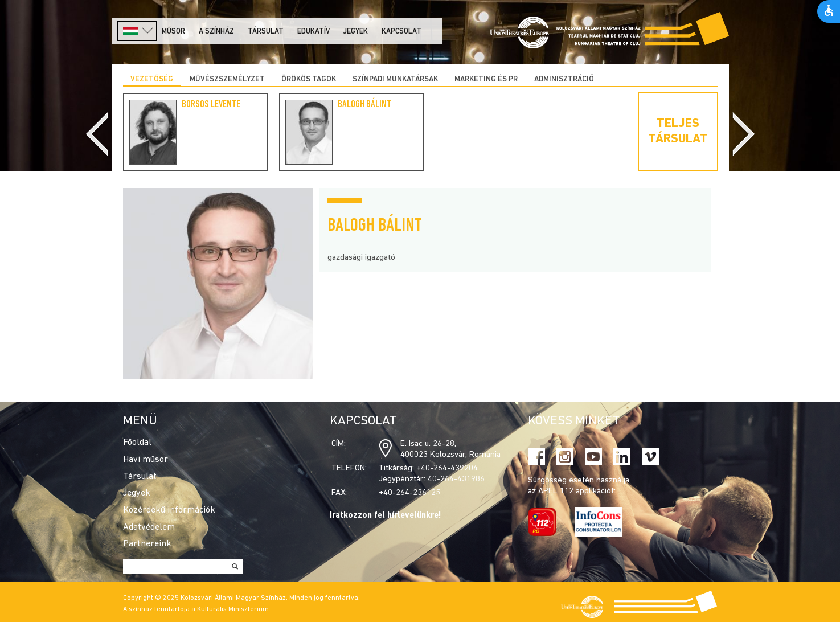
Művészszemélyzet (227, 79)
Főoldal (137, 443)
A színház (216, 32)
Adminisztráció (564, 79)
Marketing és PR (486, 79)
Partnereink (147, 544)
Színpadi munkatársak (395, 79)
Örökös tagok (309, 79)
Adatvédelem (149, 527)
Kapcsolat (401, 32)
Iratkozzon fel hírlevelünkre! (386, 516)
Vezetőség (152, 79)
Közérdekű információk (169, 510)
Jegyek (356, 32)
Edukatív (314, 32)
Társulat (266, 32)
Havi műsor (146, 460)
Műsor (173, 32)
